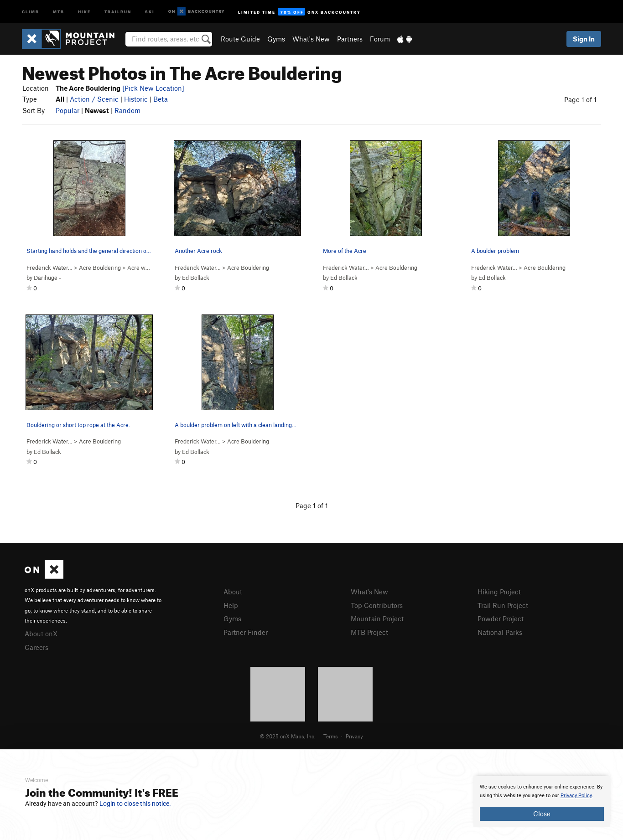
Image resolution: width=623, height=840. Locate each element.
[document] (542, 802)
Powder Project (501, 618)
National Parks (500, 632)
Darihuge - (47, 278)
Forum (380, 39)
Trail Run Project (503, 605)
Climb (31, 11)
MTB (59, 11)
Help (231, 605)
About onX (41, 634)
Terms (331, 736)
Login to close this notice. (135, 804)
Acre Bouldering (100, 268)
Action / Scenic (94, 99)
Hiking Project (499, 592)
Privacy (354, 736)
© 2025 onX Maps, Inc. (288, 736)
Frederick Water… (49, 268)
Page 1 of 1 (580, 99)
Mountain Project (377, 618)
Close (542, 814)
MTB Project (369, 632)
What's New (311, 39)
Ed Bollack (196, 278)
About (233, 592)
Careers (36, 647)
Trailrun (118, 11)
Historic (136, 99)
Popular (67, 110)
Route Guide (240, 39)
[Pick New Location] (153, 88)
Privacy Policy (576, 796)
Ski (150, 11)
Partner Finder (246, 632)
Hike (84, 11)
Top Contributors (377, 605)
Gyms (276, 39)
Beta (161, 99)
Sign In (584, 39)
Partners (350, 39)
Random (127, 110)
